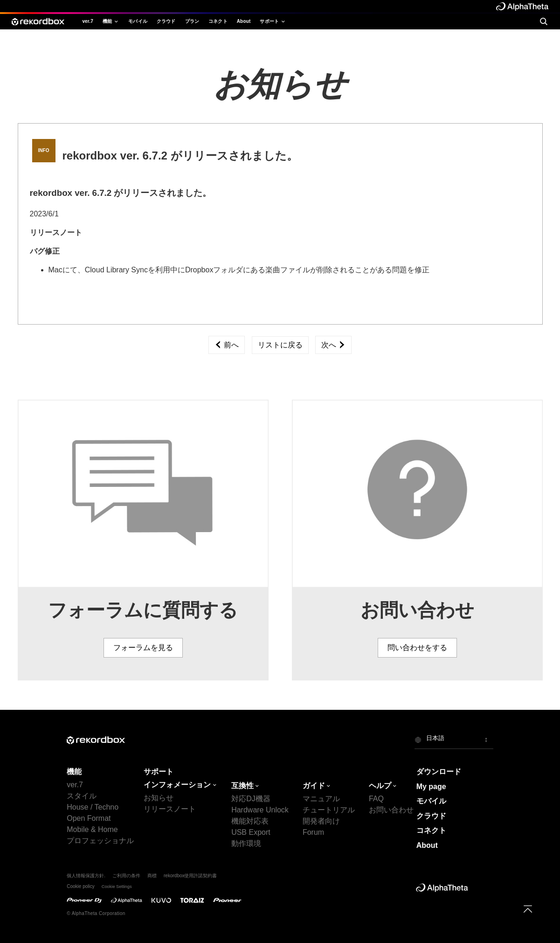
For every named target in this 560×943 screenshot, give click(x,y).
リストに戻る (280, 345)
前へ (227, 345)
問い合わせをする (417, 648)
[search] (543, 22)
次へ (333, 345)
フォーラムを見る (143, 648)
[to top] (528, 909)
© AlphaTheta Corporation (96, 913)
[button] (454, 740)
